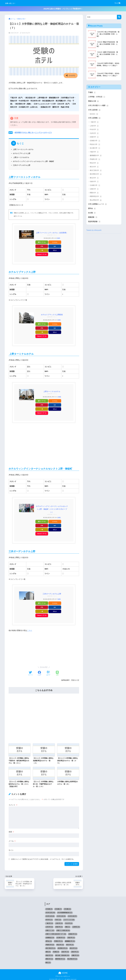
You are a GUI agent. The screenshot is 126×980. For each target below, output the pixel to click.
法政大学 (94, 182)
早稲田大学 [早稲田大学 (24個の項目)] (50, 943)
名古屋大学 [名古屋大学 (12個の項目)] (61, 936)
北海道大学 (95, 141)
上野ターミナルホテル (21, 157)
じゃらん (55, 242)
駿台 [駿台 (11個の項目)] (48, 961)
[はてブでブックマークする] (48, 672)
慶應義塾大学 (96, 156)
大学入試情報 (95, 118)
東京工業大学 (96, 171)
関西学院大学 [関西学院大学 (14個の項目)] (60, 958)
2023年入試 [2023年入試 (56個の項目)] (61, 915)
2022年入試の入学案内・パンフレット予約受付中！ (63, 9)
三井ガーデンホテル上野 (22, 165)
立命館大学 (95, 186)
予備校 (92, 93)
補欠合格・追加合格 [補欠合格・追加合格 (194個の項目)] (62, 954)
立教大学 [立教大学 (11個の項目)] (75, 951)
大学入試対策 (95, 110)
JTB (42, 246)
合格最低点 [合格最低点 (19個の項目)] (50, 936)
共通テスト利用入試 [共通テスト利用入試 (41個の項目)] (63, 929)
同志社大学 (95, 145)
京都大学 (94, 138)
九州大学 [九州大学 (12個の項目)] (49, 926)
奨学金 (92, 209)
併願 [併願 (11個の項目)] (67, 926)
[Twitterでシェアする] (30, 672)
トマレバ (55, 235)
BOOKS (94, 114)
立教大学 (94, 190)
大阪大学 (94, 152)
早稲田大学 (95, 160)
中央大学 (94, 130)
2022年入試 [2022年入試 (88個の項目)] (50, 915)
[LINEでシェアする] (57, 672)
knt (55, 246)
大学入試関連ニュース (98, 205)
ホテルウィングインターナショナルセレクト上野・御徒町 (33, 161)
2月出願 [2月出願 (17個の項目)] (58, 908)
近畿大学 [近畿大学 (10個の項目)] (75, 954)
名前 (11, 831)
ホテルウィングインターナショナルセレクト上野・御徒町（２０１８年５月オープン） (52, 508)
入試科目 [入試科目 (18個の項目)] (76, 926)
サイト (11, 849)
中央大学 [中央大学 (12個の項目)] (69, 922)
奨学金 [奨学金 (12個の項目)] (49, 940)
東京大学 (94, 167)
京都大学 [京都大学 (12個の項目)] (59, 926)
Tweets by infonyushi (94, 231)
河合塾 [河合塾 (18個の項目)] (56, 951)
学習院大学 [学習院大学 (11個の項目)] (58, 940)
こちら (30, 629)
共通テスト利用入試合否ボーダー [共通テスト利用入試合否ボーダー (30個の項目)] (56, 933)
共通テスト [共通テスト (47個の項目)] (50, 929)
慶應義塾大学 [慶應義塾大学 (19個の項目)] (70, 940)
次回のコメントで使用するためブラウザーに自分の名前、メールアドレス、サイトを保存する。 (43, 858)
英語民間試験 (95, 222)
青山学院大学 (96, 201)
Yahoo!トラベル (42, 254)
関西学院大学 (96, 197)
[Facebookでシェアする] (39, 672)
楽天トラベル (42, 242)
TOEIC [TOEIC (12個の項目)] (58, 918)
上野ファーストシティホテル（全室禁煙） (52, 233)
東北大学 (94, 178)
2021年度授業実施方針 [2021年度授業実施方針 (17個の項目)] (65, 911)
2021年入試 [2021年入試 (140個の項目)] (50, 911)
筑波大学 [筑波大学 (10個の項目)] (49, 954)
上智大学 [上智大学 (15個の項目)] (59, 922)
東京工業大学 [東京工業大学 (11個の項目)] (50, 947)
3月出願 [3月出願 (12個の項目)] (67, 908)
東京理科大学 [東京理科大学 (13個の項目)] (63, 947)
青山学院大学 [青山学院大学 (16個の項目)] (72, 958)
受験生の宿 (75, 679)
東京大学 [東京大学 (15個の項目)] (70, 943)
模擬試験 (93, 218)
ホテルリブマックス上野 (22, 153)
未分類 (92, 213)
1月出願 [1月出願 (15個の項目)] (49, 908)
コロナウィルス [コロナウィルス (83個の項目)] (69, 918)
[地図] (58, 238)
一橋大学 (94, 123)
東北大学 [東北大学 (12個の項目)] (73, 947)
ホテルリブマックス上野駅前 (52, 314)
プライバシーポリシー (63, 975)
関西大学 (94, 193)
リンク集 (117, 3)
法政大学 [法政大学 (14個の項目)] (65, 951)
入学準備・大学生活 (97, 97)
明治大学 (94, 164)
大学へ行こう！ (14, 3)
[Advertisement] (44, 443)
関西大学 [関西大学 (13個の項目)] (49, 958)
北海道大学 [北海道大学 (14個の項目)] (73, 933)
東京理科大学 (96, 175)
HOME (63, 972)
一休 (42, 250)
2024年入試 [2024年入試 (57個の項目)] (72, 915)
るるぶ (55, 250)
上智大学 (94, 126)
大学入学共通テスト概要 (99, 106)
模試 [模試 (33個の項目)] (48, 951)
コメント (13, 804)
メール (12, 840)
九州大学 (94, 134)
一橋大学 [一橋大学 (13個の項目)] (49, 922)
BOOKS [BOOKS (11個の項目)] (49, 918)
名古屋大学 (95, 149)
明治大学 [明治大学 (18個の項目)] (60, 943)
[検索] (119, 17)
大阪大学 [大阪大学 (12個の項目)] (71, 936)
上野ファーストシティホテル (23, 149)
